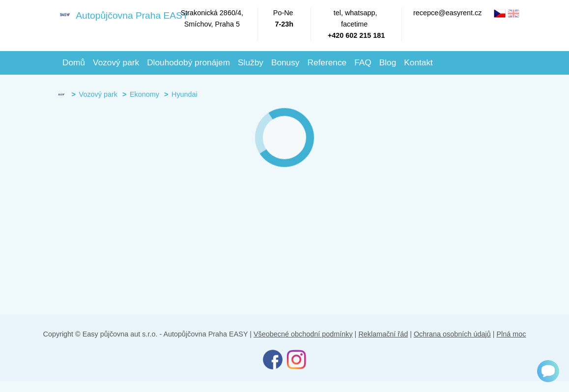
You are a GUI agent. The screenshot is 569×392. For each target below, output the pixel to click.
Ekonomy (144, 94)
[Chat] (548, 371)
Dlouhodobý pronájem (188, 62)
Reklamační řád (383, 334)
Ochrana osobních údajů (452, 334)
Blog (388, 62)
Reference (327, 62)
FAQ (363, 62)
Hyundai (185, 94)
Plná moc (511, 334)
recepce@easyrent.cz (447, 13)
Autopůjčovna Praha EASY (114, 15)
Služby (251, 62)
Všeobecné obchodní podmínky (303, 334)
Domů (74, 62)
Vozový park (116, 62)
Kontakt (418, 62)
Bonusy (285, 62)
